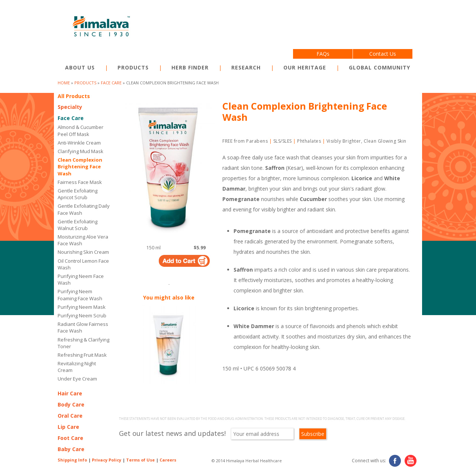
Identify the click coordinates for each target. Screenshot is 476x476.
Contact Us (383, 54)
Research (246, 67)
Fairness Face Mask (80, 182)
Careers (168, 460)
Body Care (71, 404)
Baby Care (71, 449)
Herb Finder (190, 67)
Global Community (379, 67)
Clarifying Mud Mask (81, 151)
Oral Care (70, 416)
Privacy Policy (107, 460)
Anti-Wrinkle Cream (79, 143)
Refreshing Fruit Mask (82, 355)
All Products (74, 96)
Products (133, 67)
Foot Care (70, 438)
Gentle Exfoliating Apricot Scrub (78, 194)
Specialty (70, 107)
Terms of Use (140, 460)
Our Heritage (305, 67)
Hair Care (70, 393)
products (85, 83)
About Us (80, 67)
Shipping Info (72, 460)
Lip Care (68, 427)
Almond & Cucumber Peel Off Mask (81, 130)
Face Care (111, 83)
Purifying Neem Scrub (82, 315)
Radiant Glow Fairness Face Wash (83, 327)
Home (64, 83)
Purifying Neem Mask (82, 307)
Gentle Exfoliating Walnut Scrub (78, 225)
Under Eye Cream (78, 379)
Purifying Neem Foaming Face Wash (80, 295)
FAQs (323, 54)
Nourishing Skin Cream (83, 252)
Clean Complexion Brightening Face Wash (80, 166)
